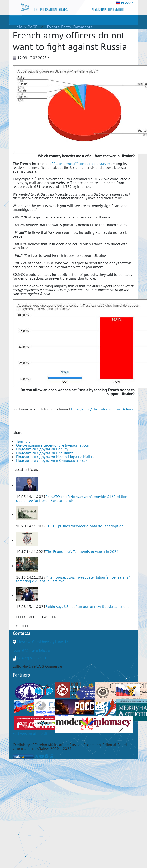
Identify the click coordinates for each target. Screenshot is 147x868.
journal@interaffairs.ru (31, 650)
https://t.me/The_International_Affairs (102, 409)
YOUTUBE (24, 626)
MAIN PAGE (27, 27)
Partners (21, 675)
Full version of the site (31, 733)
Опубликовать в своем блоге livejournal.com (53, 445)
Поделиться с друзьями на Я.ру (42, 449)
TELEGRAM (25, 617)
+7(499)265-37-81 (32, 658)
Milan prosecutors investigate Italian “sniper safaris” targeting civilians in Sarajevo (73, 579)
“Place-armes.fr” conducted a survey (81, 164)
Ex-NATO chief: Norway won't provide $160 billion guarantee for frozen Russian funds (72, 498)
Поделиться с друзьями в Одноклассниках (52, 460)
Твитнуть (23, 441)
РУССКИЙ (125, 3)
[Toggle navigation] (16, 20)
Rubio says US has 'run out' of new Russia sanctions (87, 606)
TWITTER (49, 617)
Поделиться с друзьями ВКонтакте (45, 453)
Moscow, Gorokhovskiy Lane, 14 (43, 642)
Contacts (21, 633)
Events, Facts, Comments (70, 27)
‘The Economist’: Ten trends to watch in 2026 (82, 551)
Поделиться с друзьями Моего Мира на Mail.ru (55, 457)
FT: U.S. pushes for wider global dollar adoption (84, 526)
